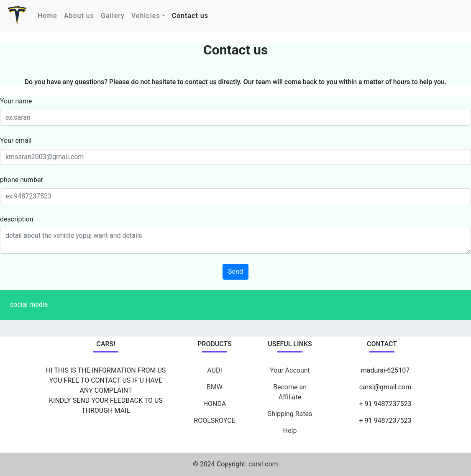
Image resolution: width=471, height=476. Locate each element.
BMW (215, 387)
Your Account (290, 370)
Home (49, 15)
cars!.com (263, 464)
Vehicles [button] (146, 16)
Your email (16, 140)
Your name (16, 101)
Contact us (190, 16)
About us (79, 16)
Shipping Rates (290, 414)
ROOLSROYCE (214, 421)
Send (235, 271)
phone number (22, 180)
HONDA (215, 404)
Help (290, 431)
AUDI (215, 370)
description (17, 219)
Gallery (113, 16)
